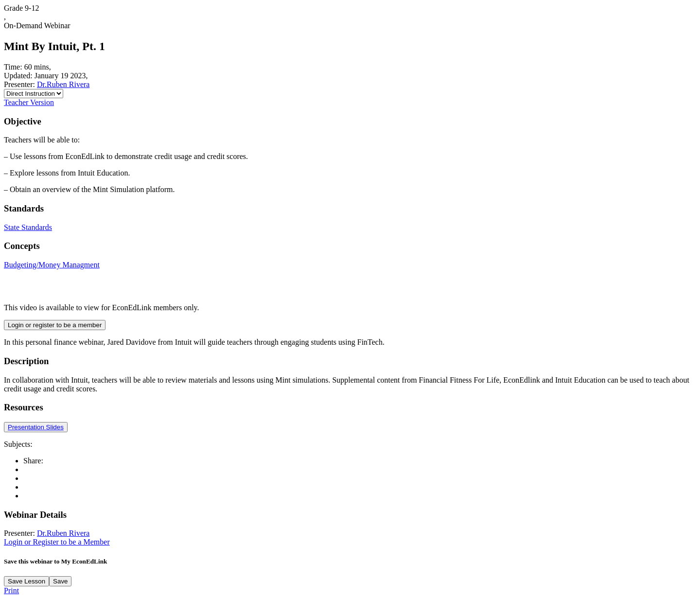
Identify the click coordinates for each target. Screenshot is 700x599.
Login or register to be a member (55, 325)
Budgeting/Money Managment (52, 265)
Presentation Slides (36, 427)
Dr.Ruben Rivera (63, 84)
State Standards (28, 227)
